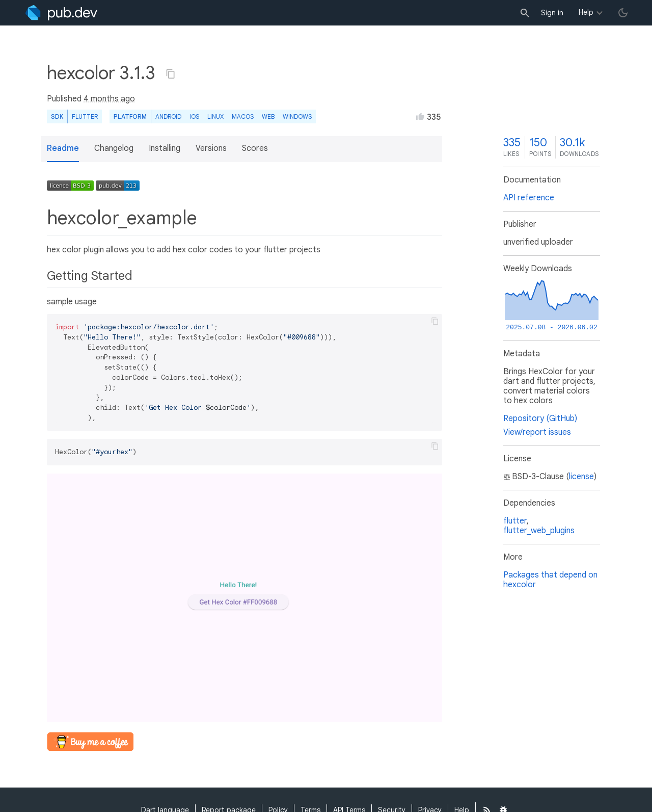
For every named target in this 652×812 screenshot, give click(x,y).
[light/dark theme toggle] (623, 13)
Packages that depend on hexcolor (550, 580)
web (268, 116)
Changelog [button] (114, 148)
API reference (529, 198)
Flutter (85, 116)
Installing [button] (165, 148)
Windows (297, 116)
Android (168, 116)
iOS (194, 116)
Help (586, 12)
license (581, 477)
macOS (243, 116)
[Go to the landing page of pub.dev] (61, 13)
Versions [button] (211, 148)
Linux (215, 116)
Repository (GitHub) (540, 418)
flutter (515, 521)
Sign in (552, 13)
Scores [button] (255, 148)
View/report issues (537, 432)
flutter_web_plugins (539, 531)
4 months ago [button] (109, 99)
